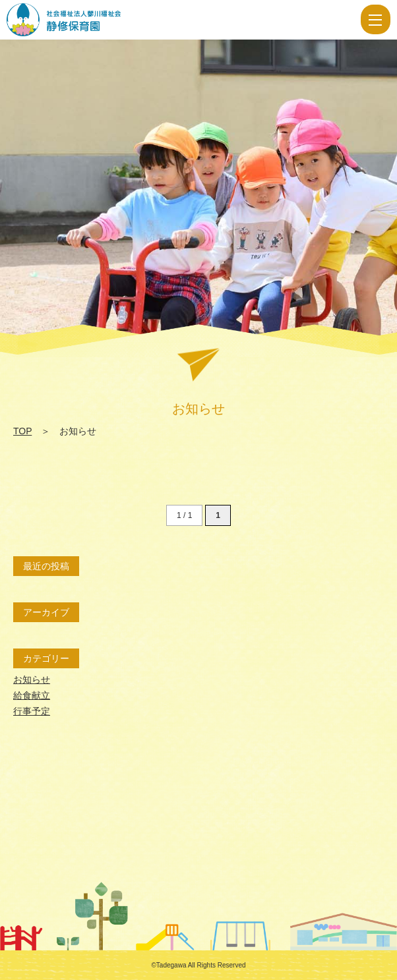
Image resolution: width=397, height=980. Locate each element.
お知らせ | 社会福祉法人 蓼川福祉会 (107, 20)
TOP (22, 431)
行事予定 (32, 711)
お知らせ (32, 679)
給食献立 (32, 695)
